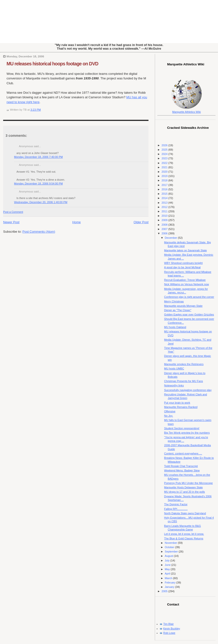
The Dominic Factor (176, 504)
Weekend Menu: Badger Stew (182, 470)
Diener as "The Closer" (178, 310)
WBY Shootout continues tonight (183, 263)
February (170, 583)
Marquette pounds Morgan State (183, 306)
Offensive (170, 411)
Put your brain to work (177, 403)
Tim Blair (168, 624)
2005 (165, 591)
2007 (165, 229)
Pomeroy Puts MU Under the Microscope (189, 483)
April (168, 574)
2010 (165, 216)
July (167, 560)
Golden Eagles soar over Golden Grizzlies (189, 314)
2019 (165, 176)
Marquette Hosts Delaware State (184, 487)
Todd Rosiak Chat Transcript (181, 466)
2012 (165, 207)
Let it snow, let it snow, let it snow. (184, 534)
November (171, 543)
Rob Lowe (169, 633)
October (170, 547)
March (169, 578)
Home (77, 222)
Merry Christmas (174, 301)
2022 (165, 163)
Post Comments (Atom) (39, 232)
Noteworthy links (174, 385)
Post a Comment (13, 212)
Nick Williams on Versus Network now (187, 284)
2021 (165, 167)
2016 (165, 189)
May (168, 569)
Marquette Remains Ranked (181, 407)
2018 (165, 180)
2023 (165, 158)
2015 (165, 194)
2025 (165, 150)
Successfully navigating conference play (188, 390)
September (172, 552)
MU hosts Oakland (175, 327)
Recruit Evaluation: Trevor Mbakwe (185, 280)
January (170, 587)
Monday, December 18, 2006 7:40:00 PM (38, 157)
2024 (165, 154)
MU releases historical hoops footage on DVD (52, 64)
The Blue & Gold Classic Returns (184, 538)
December (171, 238)
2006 (165, 233)
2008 (165, 225)
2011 (165, 211)
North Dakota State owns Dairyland (185, 513)
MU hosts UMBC (174, 368)
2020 (165, 172)
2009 (165, 220)
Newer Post (11, 222)
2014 (165, 198)
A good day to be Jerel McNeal (182, 267)
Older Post (141, 222)
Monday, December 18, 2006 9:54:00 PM (38, 184)
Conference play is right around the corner (189, 297)
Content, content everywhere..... (183, 453)
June (168, 565)
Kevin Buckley (172, 629)
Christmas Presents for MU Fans (184, 381)
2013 (165, 203)
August (169, 556)
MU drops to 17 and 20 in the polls (185, 492)
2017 (165, 185)
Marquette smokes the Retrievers (184, 364)
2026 (165, 145)
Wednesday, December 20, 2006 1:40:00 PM (41, 202)
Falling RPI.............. (176, 509)
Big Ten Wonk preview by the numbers (187, 433)
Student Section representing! (182, 428)
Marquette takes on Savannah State (186, 250)
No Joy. (169, 416)
